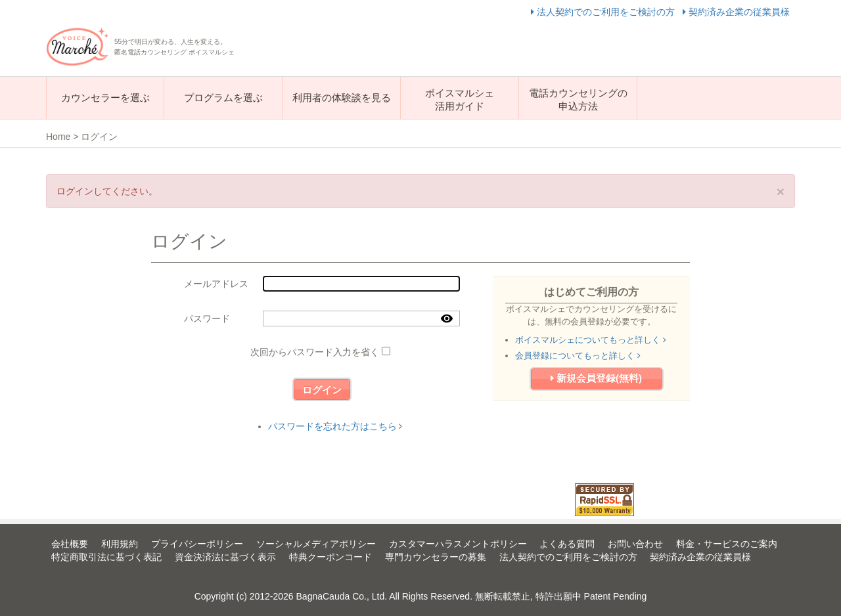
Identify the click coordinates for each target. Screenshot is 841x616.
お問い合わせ (635, 544)
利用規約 (120, 544)
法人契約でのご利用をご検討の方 (604, 12)
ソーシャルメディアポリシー (316, 544)
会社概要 (70, 544)
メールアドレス (216, 284)
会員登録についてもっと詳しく (578, 356)
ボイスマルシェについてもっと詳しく (591, 340)
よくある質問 (567, 544)
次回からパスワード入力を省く (315, 352)
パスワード (207, 319)
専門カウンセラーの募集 (436, 557)
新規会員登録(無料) (596, 378)
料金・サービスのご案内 (727, 544)
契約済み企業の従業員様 (736, 12)
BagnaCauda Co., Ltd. (342, 596)
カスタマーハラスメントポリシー (458, 544)
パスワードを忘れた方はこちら (335, 426)
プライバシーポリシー (197, 544)
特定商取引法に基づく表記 (106, 557)
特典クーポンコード (330, 557)
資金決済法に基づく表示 (225, 557)
